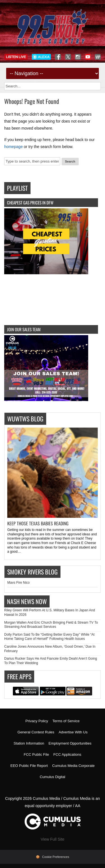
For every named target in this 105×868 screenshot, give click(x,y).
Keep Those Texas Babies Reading (38, 523)
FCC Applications (67, 754)
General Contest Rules (36, 732)
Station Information (29, 743)
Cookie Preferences (56, 857)
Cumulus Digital (53, 777)
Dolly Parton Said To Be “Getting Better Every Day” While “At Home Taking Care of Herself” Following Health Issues (49, 637)
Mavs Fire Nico (18, 583)
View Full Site (53, 839)
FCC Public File (36, 754)
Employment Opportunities (70, 743)
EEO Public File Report (29, 766)
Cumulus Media (46, 798)
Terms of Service (66, 721)
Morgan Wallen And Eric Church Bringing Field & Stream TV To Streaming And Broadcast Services (51, 625)
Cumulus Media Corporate (73, 766)
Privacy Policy (37, 721)
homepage (13, 147)
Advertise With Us (73, 732)
